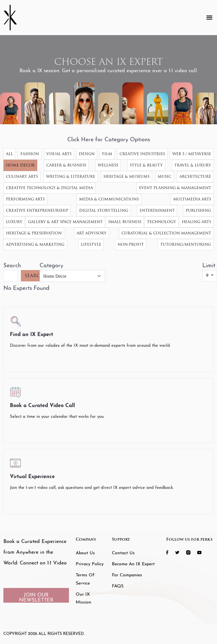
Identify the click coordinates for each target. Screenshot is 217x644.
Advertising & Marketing (35, 244)
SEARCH (34, 276)
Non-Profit (131, 244)
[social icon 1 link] (170, 552)
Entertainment (157, 210)
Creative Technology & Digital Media (49, 188)
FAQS (118, 586)
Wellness (108, 165)
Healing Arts (196, 222)
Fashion (30, 154)
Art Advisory (92, 233)
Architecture (195, 176)
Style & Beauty (146, 165)
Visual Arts (59, 154)
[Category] (72, 276)
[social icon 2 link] (180, 552)
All (9, 154)
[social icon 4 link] (202, 552)
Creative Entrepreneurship (37, 210)
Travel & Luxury (193, 165)
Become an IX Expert (133, 564)
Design (87, 154)
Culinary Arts (22, 176)
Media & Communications (109, 199)
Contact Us (123, 553)
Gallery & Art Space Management (65, 222)
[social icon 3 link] (191, 552)
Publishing (198, 210)
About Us (85, 553)
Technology (161, 222)
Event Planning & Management (175, 188)
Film (107, 154)
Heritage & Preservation (34, 233)
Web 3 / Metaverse (192, 154)
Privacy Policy (90, 564)
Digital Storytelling (104, 210)
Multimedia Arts (192, 199)
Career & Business (66, 165)
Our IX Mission (83, 599)
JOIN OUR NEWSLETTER (36, 598)
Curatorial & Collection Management (166, 233)
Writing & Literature (71, 176)
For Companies (127, 575)
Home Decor (20, 165)
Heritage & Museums (126, 176)
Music (164, 176)
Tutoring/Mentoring (186, 244)
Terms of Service (85, 579)
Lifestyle (91, 244)
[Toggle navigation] (209, 18)
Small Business (125, 222)
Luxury (14, 222)
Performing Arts (25, 199)
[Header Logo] (15, 18)
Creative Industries (142, 154)
